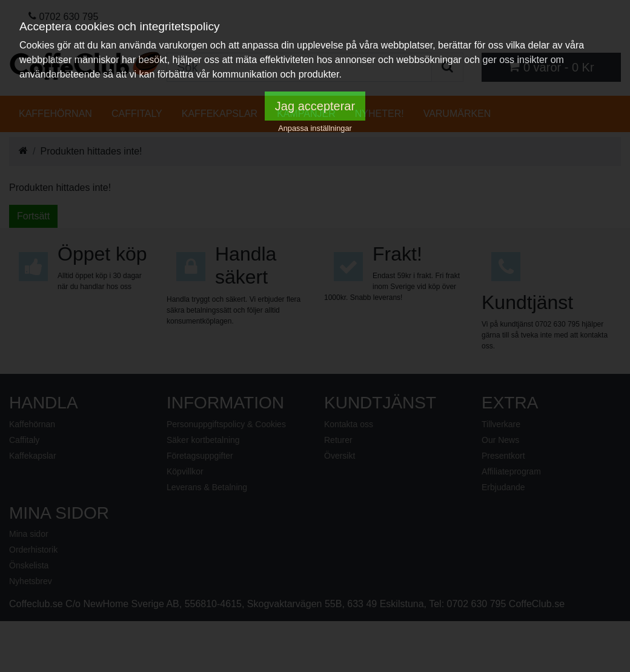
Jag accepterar (315, 106)
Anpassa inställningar (315, 128)
